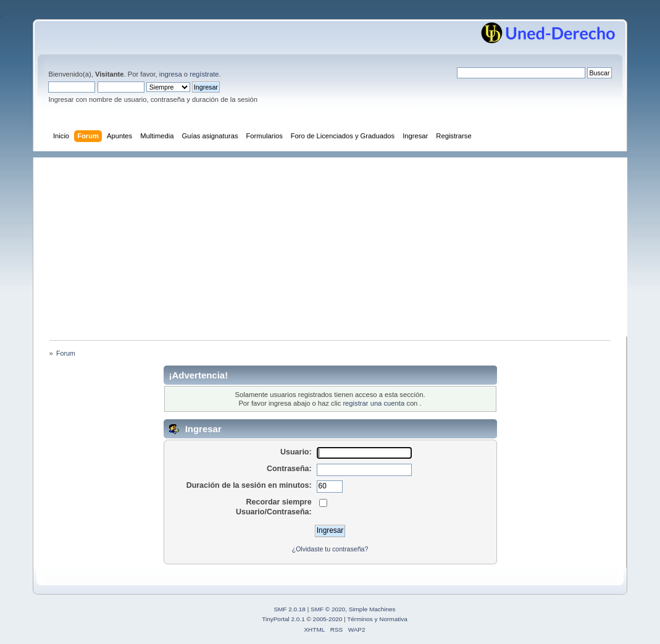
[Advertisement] (336, 244)
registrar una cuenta (374, 403)
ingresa (171, 74)
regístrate (204, 74)
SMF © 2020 (328, 609)
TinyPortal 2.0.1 (283, 619)
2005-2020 (328, 619)
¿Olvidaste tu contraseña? (330, 549)
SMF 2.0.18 (290, 609)
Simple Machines (372, 609)
